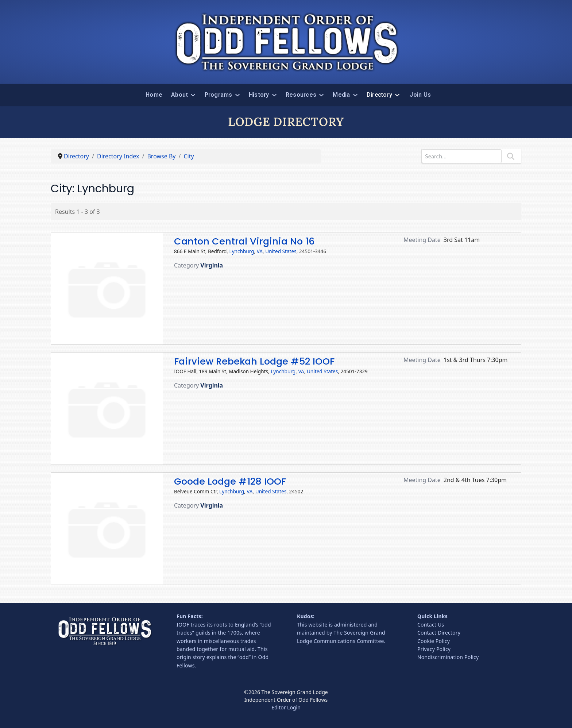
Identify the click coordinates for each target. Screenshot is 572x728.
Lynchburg (242, 251)
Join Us (420, 95)
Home (154, 95)
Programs (219, 95)
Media (341, 95)
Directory (379, 95)
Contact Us (431, 625)
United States (281, 251)
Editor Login (286, 707)
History (259, 95)
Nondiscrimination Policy (448, 657)
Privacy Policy (434, 649)
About (179, 95)
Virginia (212, 265)
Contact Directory (439, 633)
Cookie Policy (434, 641)
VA (260, 251)
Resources (301, 95)
